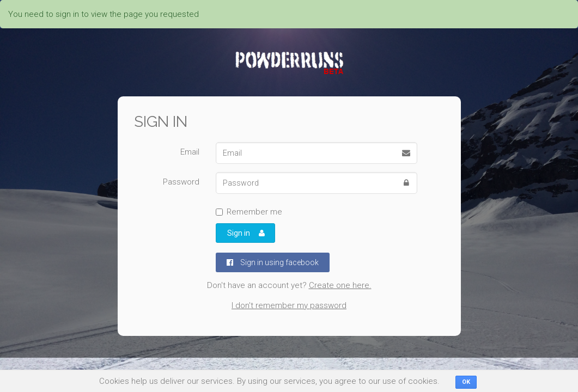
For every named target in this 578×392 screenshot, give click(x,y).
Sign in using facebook (273, 262)
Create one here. (340, 285)
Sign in (246, 233)
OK (466, 382)
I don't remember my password (289, 305)
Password (181, 182)
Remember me (249, 212)
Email (190, 152)
